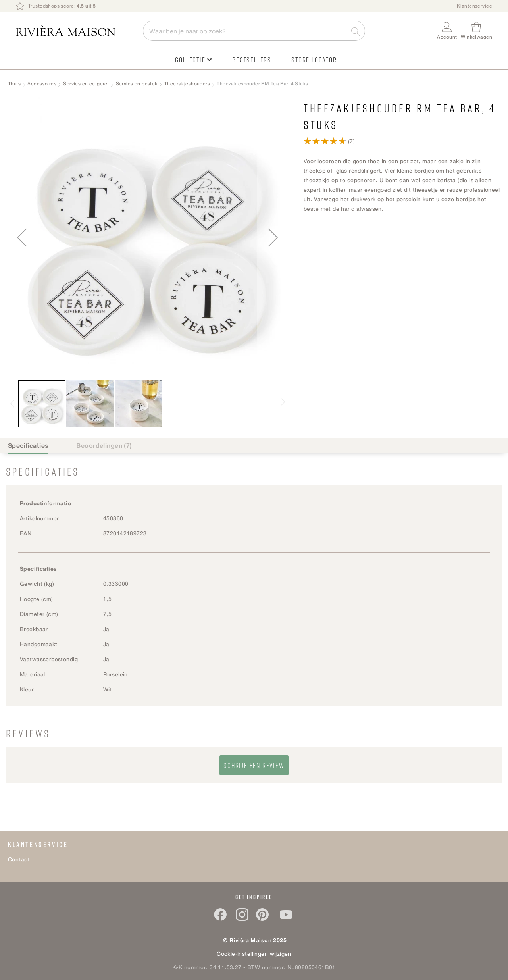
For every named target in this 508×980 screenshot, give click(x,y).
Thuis (14, 84)
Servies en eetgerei (86, 84)
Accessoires (42, 84)
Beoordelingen (104, 445)
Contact (19, 859)
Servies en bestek (137, 84)
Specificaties (28, 445)
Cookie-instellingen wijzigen (254, 954)
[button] (447, 31)
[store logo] (75, 31)
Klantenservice (474, 6)
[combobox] (254, 31)
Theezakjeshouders (187, 84)
